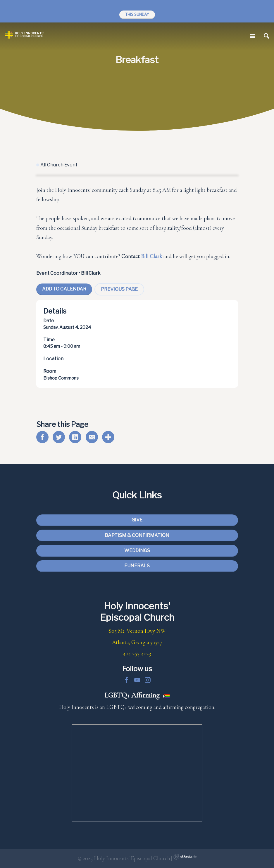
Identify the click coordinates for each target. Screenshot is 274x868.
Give (137, 520)
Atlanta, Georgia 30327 (137, 642)
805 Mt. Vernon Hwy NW (137, 631)
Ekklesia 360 (185, 857)
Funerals (137, 566)
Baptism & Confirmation (137, 535)
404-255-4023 (137, 653)
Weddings (137, 550)
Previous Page (119, 289)
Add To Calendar (64, 289)
